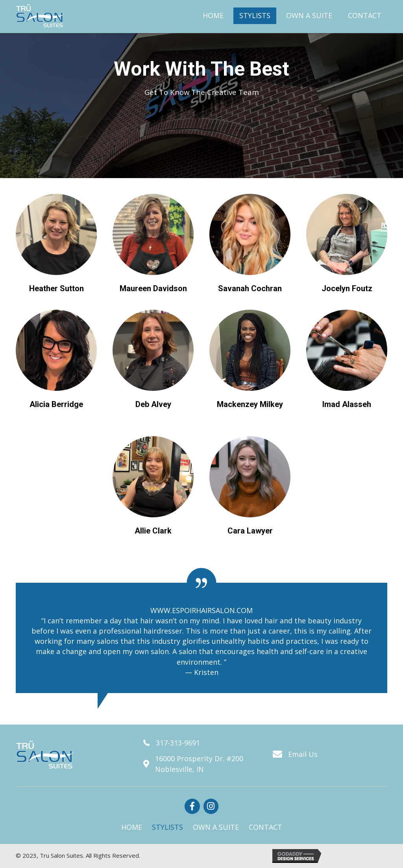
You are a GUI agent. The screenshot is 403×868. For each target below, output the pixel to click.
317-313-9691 (178, 743)
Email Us (303, 754)
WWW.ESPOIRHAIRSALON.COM (201, 610)
